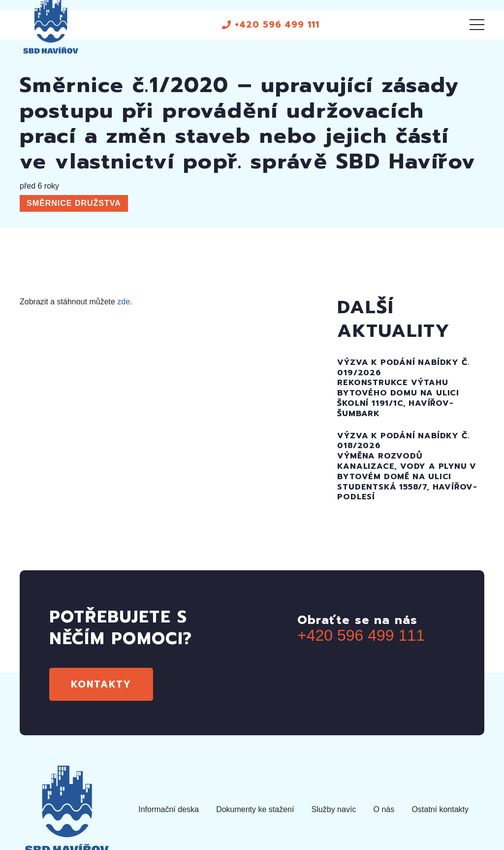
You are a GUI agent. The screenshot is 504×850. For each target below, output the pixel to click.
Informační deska (169, 809)
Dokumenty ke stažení (255, 809)
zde (124, 302)
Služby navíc (334, 809)
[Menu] (477, 25)
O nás (384, 809)
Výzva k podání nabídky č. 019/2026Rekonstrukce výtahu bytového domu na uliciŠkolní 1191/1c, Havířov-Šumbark (403, 388)
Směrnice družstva (74, 203)
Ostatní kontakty (440, 809)
